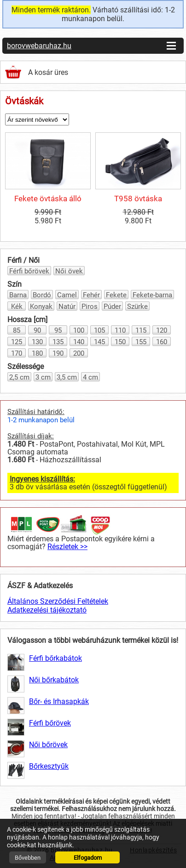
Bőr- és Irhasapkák (59, 701)
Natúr (67, 306)
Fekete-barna (152, 295)
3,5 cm (67, 377)
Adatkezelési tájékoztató (47, 610)
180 (37, 353)
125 (17, 342)
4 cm (90, 377)
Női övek (69, 271)
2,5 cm (19, 377)
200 (79, 353)
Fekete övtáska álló (48, 199)
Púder (112, 306)
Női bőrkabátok (54, 680)
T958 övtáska (138, 199)
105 (99, 330)
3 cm (43, 377)
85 (17, 330)
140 (79, 342)
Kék (17, 306)
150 (120, 342)
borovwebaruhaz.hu (39, 46)
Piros (90, 306)
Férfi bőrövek (29, 271)
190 (58, 353)
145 (99, 342)
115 (141, 330)
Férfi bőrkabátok (55, 658)
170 (17, 353)
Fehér (91, 295)
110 (120, 330)
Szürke (137, 306)
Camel (67, 295)
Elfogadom (88, 858)
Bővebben (28, 858)
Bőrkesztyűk (49, 766)
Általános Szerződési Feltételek (58, 601)
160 (162, 342)
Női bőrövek (48, 745)
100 (79, 330)
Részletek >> (67, 547)
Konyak (41, 306)
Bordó (42, 295)
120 (162, 330)
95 (58, 330)
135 (58, 342)
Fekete (116, 295)
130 (37, 342)
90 (37, 330)
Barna (18, 295)
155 (141, 342)
